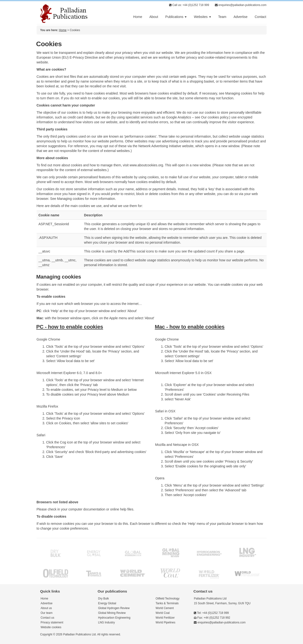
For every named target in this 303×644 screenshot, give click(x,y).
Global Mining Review (112, 613)
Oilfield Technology (168, 599)
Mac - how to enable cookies (190, 327)
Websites (202, 17)
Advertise (240, 17)
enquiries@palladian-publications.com (241, 5)
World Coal (163, 613)
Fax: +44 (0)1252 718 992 (212, 618)
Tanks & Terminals (167, 603)
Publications (176, 17)
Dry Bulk (104, 599)
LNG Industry (107, 622)
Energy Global (107, 603)
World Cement (165, 608)
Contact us (48, 618)
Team (222, 17)
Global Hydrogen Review (114, 608)
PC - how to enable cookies (70, 327)
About (154, 17)
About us (46, 608)
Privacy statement (52, 622)
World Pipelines (166, 622)
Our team (47, 613)
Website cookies (51, 627)
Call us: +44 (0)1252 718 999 (189, 5)
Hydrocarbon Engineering (114, 618)
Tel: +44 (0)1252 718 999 (211, 613)
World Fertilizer (165, 618)
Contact (260, 17)
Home (138, 17)
